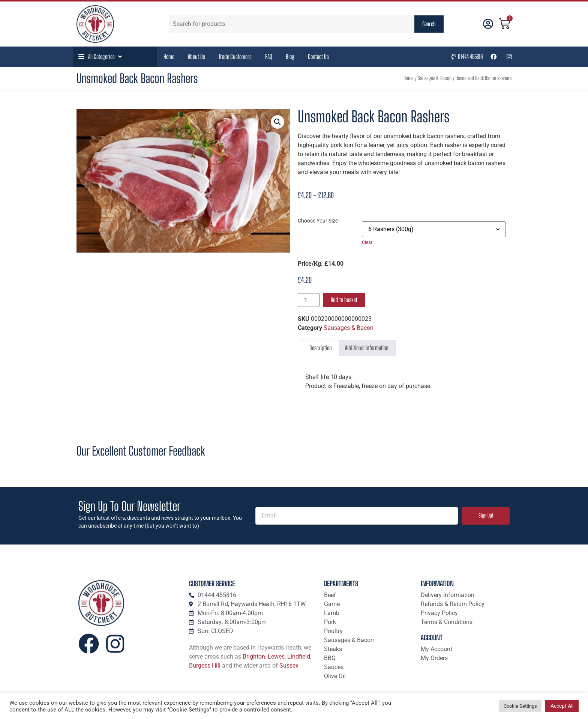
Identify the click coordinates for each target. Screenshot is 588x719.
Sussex (289, 666)
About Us (196, 56)
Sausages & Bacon (435, 78)
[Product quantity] (309, 300)
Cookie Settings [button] (520, 706)
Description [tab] (321, 348)
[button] (101, 57)
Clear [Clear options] (367, 242)
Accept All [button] (562, 706)
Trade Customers (235, 56)
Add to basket (344, 300)
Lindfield (299, 657)
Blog (290, 56)
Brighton (254, 657)
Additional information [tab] (367, 348)
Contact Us (318, 56)
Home (169, 56)
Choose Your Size (318, 221)
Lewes (276, 657)
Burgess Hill (205, 666)
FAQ (269, 56)
